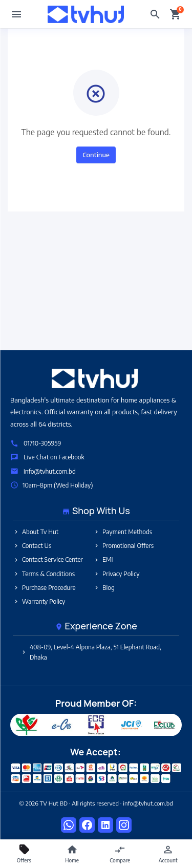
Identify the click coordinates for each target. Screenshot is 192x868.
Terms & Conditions (44, 574)
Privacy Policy (116, 574)
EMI (103, 559)
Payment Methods (123, 532)
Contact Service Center (48, 559)
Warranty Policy (39, 601)
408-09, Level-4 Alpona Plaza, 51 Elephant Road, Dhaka (91, 652)
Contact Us (32, 546)
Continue (96, 155)
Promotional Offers (123, 546)
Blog (104, 588)
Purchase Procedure (44, 588)
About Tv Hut (36, 532)
